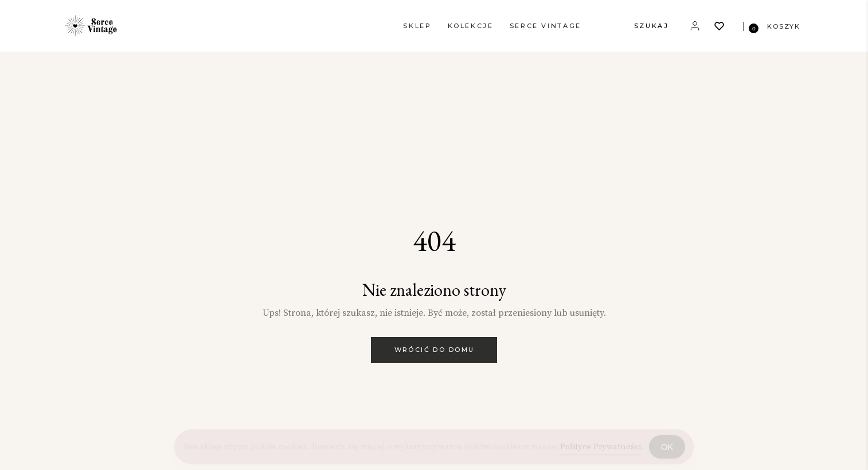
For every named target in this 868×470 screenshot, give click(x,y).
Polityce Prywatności (601, 448)
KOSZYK (784, 26)
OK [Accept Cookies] (667, 448)
